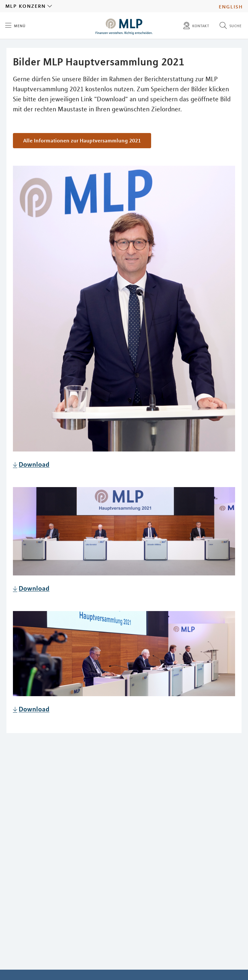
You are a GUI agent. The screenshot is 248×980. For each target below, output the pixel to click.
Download (34, 464)
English (231, 6)
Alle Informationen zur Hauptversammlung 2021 (82, 140)
